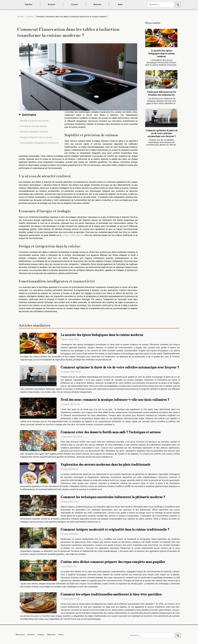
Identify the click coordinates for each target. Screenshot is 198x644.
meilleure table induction (73, 235)
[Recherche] (161, 5)
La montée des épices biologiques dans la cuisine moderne (162, 54)
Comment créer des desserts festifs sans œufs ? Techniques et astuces (110, 432)
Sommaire (29, 115)
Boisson (52, 4)
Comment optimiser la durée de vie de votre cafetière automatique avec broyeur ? (162, 133)
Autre (120, 4)
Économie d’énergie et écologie (34, 132)
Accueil (20, 17)
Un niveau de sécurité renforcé (33, 126)
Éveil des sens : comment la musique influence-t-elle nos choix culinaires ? (115, 400)
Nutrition (29, 4)
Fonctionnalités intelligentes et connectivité (39, 143)
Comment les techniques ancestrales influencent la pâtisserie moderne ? (113, 497)
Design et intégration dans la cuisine (36, 137)
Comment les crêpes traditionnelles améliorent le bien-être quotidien (111, 594)
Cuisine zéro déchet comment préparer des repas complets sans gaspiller (113, 562)
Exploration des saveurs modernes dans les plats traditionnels (105, 465)
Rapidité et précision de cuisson (34, 121)
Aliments (97, 4)
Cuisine (75, 4)
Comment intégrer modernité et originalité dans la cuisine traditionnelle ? (115, 529)
